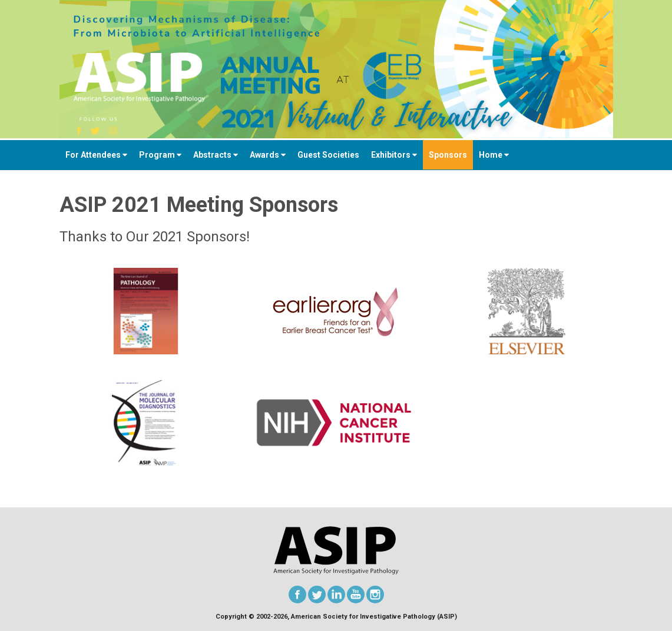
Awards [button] (268, 155)
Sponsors (448, 155)
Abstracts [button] (216, 155)
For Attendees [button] (96, 155)
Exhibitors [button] (394, 155)
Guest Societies (328, 155)
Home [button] (494, 155)
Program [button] (160, 155)
